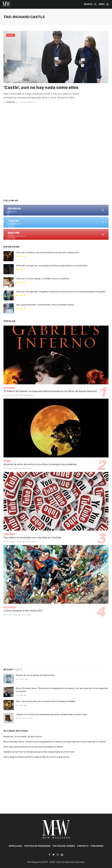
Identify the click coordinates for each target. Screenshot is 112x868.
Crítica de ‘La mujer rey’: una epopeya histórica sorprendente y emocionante (52, 266)
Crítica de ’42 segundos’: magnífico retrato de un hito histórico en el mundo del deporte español (61, 292)
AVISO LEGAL (16, 846)
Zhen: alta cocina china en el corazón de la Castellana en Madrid (46, 701)
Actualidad (9, 388)
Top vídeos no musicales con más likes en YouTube (32, 537)
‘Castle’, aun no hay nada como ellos (41, 87)
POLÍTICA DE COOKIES (64, 846)
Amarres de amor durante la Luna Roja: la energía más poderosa (40, 464)
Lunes (11, 35)
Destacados (10, 607)
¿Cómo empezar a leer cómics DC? (23, 611)
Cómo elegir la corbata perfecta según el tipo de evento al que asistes (36, 757)
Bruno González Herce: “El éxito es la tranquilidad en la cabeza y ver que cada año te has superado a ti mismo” (62, 690)
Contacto (83, 846)
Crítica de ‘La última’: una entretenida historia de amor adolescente (48, 253)
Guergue (11, 102)
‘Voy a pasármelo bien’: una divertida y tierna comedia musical (45, 305)
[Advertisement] (56, 173)
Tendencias (9, 534)
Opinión (7, 461)
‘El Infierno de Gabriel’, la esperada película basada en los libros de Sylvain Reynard (50, 391)
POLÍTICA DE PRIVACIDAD (37, 846)
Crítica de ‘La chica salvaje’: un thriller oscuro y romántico (43, 279)
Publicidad (97, 846)
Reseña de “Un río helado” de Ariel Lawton (35, 675)
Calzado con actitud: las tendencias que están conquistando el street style (51, 714)
